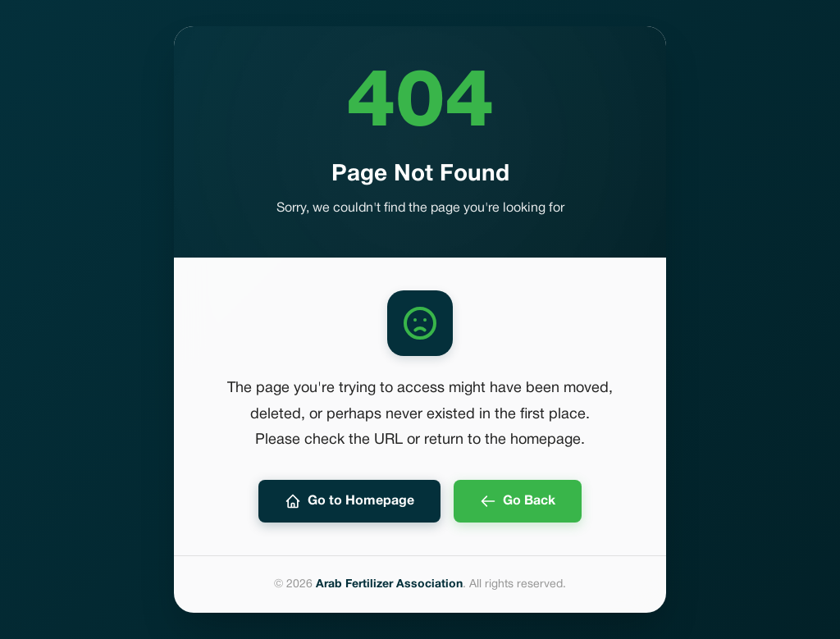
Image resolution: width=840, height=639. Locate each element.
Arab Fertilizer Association (389, 584)
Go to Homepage (349, 501)
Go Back (518, 501)
